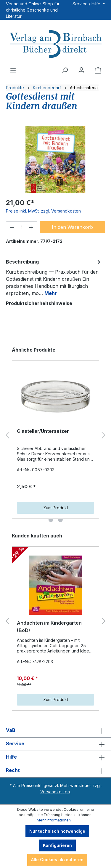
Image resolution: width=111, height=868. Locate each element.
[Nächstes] (104, 436)
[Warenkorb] (98, 70)
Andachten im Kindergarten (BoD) (49, 627)
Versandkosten (55, 792)
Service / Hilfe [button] (87, 4)
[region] (55, 160)
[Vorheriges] (7, 436)
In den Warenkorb (72, 227)
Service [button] (55, 744)
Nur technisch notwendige (57, 831)
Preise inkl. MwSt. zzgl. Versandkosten (43, 211)
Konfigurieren (57, 845)
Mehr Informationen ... (55, 820)
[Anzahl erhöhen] (31, 227)
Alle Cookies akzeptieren (57, 860)
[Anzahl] (22, 227)
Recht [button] (55, 771)
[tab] (54, 277)
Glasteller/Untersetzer (43, 431)
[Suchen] (65, 70)
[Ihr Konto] (81, 70)
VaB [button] (55, 731)
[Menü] (13, 70)
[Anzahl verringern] (12, 227)
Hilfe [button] (55, 757)
